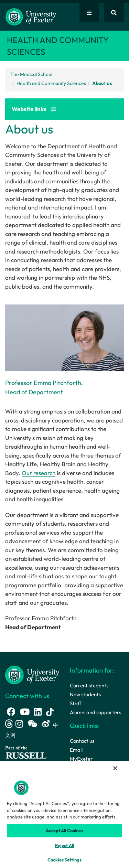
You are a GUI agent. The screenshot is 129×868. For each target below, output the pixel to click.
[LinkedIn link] (38, 712)
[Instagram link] (19, 724)
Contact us (82, 741)
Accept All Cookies (64, 831)
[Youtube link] (25, 712)
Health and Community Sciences (51, 83)
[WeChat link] (32, 724)
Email (76, 750)
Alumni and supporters (95, 712)
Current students (89, 685)
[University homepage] (32, 674)
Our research (39, 473)
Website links (34, 109)
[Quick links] (89, 13)
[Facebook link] (11, 712)
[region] (64, 814)
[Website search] (114, 13)
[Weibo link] (46, 724)
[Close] (115, 768)
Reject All (64, 845)
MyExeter (81, 759)
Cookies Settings (64, 860)
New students (85, 694)
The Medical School (31, 74)
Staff (76, 703)
